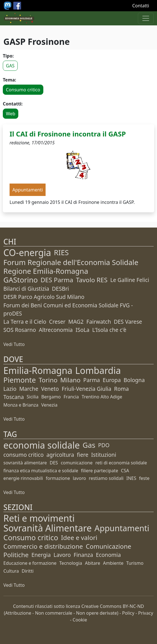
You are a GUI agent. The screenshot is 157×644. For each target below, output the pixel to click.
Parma (92, 380)
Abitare (93, 563)
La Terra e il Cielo (25, 322)
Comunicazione (109, 546)
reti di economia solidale (121, 463)
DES (54, 463)
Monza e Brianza (21, 405)
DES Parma (57, 280)
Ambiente (113, 563)
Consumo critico (23, 90)
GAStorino (21, 280)
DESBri (60, 289)
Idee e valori (79, 538)
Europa (112, 380)
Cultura (11, 571)
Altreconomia (56, 330)
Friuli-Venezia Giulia (86, 389)
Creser (57, 322)
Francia (71, 397)
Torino (48, 380)
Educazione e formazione (30, 563)
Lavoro (62, 555)
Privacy (146, 613)
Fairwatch (99, 322)
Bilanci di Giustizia (26, 289)
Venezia (49, 405)
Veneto (50, 389)
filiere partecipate (100, 471)
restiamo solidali (106, 478)
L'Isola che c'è (109, 330)
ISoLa (82, 330)
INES (131, 478)
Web (11, 114)
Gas (89, 445)
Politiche (16, 555)
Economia (108, 555)
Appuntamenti (122, 528)
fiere (83, 455)
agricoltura (60, 455)
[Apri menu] (146, 18)
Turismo (135, 563)
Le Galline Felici (130, 280)
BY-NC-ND (133, 606)
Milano (70, 380)
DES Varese (128, 322)
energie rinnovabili (23, 478)
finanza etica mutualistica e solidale (41, 471)
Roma (122, 389)
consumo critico (23, 455)
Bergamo (51, 397)
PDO (104, 445)
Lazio (10, 389)
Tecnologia (71, 563)
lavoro (79, 478)
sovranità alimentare (25, 463)
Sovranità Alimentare (48, 528)
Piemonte (20, 380)
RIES (61, 252)
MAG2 (76, 322)
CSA (125, 471)
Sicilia (33, 397)
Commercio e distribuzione (43, 546)
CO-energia (27, 252)
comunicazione (77, 463)
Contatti (141, 6)
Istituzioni (104, 455)
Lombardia (98, 370)
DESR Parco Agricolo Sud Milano (44, 297)
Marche (29, 389)
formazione (58, 478)
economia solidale (42, 445)
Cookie (80, 620)
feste (144, 478)
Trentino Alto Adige (102, 397)
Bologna (134, 380)
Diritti (28, 571)
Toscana (14, 397)
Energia (41, 555)
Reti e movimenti (39, 518)
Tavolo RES (92, 280)
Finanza (83, 555)
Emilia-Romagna (38, 370)
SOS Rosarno (20, 330)
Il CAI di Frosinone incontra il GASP (68, 134)
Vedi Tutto (14, 344)
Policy (128, 613)
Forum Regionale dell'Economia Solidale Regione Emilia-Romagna (71, 267)
